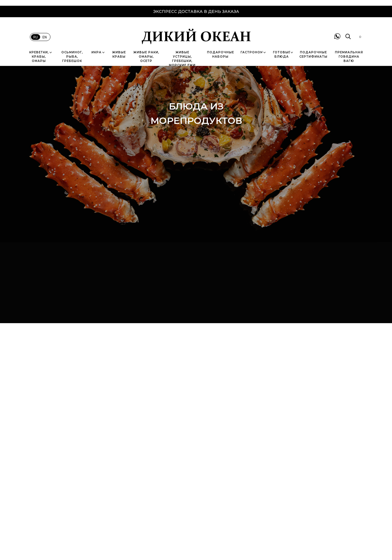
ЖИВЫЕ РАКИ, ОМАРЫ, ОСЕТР (146, 57)
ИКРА (96, 52)
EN (45, 37)
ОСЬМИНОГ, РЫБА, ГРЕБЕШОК (72, 57)
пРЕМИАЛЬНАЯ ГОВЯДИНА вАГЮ (349, 57)
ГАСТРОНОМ (252, 52)
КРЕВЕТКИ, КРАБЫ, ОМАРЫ (39, 57)
